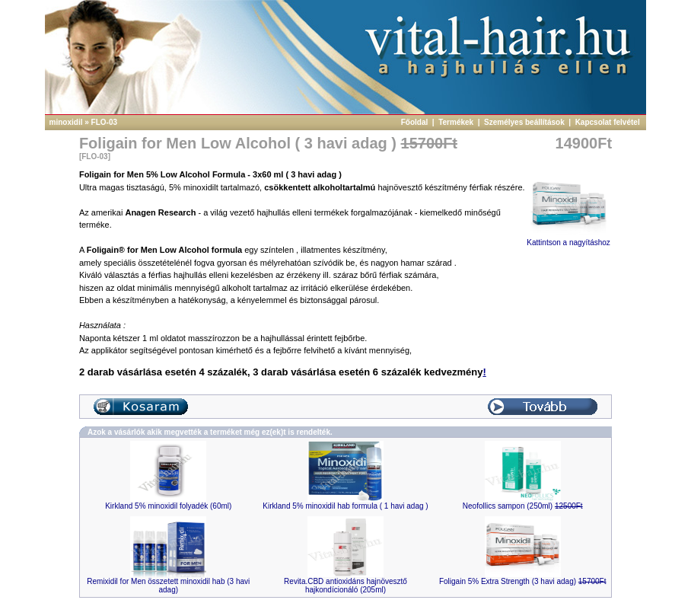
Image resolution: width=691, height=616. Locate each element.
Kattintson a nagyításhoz (568, 239)
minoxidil (66, 122)
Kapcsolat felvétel (609, 122)
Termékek (457, 122)
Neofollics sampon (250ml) (523, 506)
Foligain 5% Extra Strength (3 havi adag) (523, 581)
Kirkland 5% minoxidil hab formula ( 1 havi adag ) (345, 506)
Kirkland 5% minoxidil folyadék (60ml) (168, 506)
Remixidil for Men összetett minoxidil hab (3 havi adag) (168, 586)
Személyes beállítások (525, 122)
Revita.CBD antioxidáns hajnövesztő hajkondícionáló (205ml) (345, 586)
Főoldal (416, 122)
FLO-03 (104, 122)
